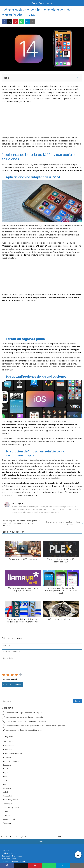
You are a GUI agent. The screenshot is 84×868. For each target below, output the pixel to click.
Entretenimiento (10, 769)
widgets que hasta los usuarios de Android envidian (41, 89)
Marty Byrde (18, 503)
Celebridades (9, 746)
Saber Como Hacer (42, 3)
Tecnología (8, 804)
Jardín (6, 780)
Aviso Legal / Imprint (10, 859)
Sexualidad (8, 796)
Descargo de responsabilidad (13, 862)
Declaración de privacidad (12, 856)
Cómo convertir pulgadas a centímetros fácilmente (26, 721)
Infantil (6, 777)
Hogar (6, 773)
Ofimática (7, 784)
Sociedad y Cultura (11, 800)
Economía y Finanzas (11, 761)
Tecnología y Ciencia (11, 808)
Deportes (7, 757)
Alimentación (8, 742)
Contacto (6, 850)
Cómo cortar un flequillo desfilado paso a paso (24, 713)
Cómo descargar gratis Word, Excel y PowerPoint (25, 717)
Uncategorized (9, 819)
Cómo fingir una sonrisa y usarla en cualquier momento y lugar (63, 523)
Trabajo (6, 811)
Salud (5, 792)
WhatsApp (7, 823)
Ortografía (7, 788)
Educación (7, 765)
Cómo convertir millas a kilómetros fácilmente (24, 730)
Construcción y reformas (13, 753)
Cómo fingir (8, 749)
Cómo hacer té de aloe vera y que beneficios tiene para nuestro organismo (35, 726)
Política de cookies (9, 853)
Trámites (7, 815)
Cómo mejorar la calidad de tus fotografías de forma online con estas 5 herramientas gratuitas (21, 523)
